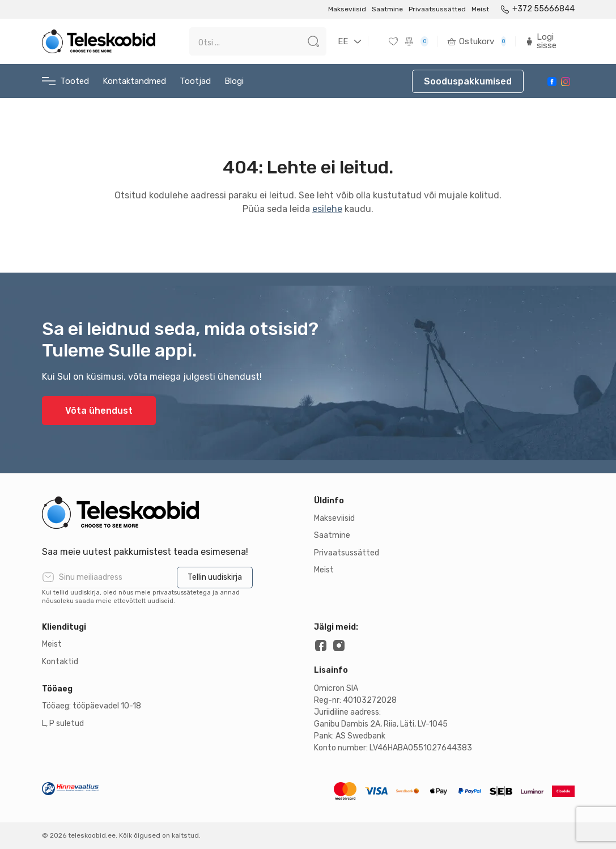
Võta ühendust (99, 411)
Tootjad (195, 81)
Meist (480, 9)
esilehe (327, 209)
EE (343, 41)
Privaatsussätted (437, 9)
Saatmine (387, 9)
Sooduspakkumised (468, 81)
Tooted (65, 81)
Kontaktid (60, 662)
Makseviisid (347, 9)
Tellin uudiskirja (215, 577)
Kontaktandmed (134, 81)
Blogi (234, 81)
